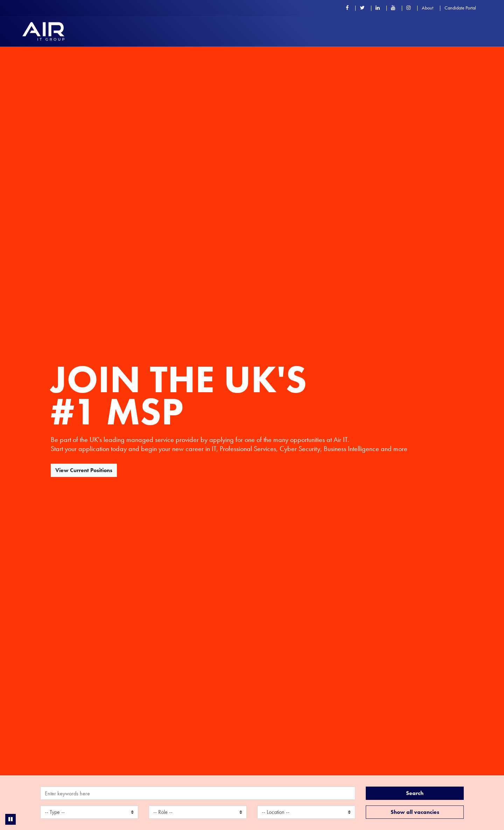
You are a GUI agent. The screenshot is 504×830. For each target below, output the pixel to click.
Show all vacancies (415, 812)
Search (415, 793)
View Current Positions (84, 470)
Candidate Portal (460, 8)
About (428, 8)
